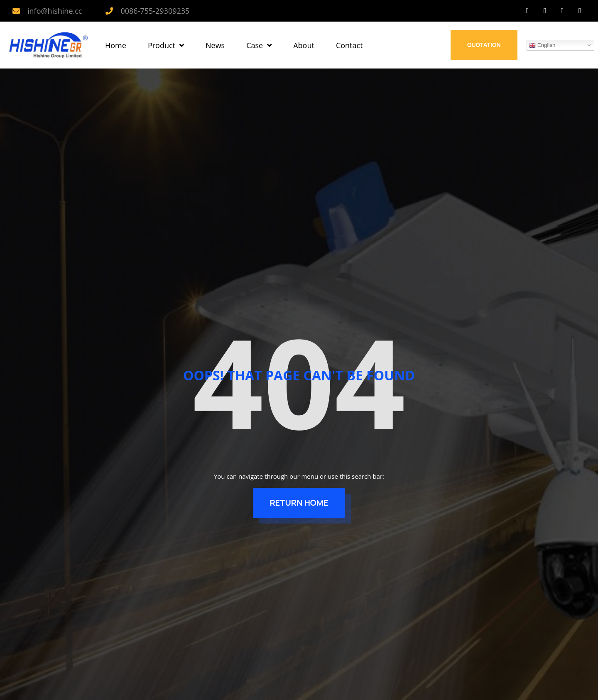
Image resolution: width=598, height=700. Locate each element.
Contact (349, 45)
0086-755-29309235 (155, 11)
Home (116, 45)
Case (259, 45)
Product (166, 45)
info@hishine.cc (55, 11)
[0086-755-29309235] (109, 11)
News (215, 45)
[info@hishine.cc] (16, 11)
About (304, 45)
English (542, 45)
